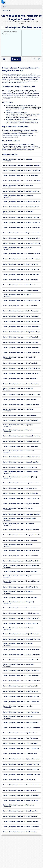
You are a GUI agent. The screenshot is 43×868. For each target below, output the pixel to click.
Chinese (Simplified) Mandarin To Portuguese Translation (18, 629)
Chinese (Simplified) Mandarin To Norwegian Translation (18, 592)
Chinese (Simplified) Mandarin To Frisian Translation (21, 321)
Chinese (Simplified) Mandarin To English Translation (21, 290)
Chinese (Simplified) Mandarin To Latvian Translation (21, 498)
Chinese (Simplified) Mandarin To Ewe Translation (20, 306)
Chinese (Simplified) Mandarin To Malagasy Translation (22, 535)
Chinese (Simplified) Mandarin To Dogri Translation (20, 280)
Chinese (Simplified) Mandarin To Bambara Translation (22, 202)
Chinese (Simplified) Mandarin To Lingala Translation (21, 504)
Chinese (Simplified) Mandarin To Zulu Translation (20, 832)
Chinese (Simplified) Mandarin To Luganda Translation (21, 514)
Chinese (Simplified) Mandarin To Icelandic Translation (21, 394)
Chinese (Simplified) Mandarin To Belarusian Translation (18, 212)
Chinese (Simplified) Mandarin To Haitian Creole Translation (19, 358)
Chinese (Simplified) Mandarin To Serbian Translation (21, 676)
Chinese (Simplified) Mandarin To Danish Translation (21, 269)
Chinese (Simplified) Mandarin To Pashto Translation (21, 613)
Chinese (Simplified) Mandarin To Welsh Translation (20, 811)
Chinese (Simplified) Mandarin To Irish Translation (20, 415)
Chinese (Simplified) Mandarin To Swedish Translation (21, 728)
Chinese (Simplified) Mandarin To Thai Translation (20, 754)
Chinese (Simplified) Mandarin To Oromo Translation (21, 608)
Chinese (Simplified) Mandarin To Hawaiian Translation (22, 368)
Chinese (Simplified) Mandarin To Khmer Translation (21, 446)
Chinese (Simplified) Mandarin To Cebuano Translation (21, 243)
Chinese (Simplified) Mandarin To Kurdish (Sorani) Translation (20, 478)
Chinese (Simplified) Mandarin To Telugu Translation (21, 749)
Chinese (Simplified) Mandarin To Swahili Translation (21, 722)
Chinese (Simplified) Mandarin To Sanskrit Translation (21, 660)
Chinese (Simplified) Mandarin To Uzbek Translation (21, 801)
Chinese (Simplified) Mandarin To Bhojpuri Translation (21, 222)
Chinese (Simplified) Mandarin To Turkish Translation (21, 769)
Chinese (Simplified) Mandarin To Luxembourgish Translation (20, 519)
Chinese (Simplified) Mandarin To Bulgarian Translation (22, 233)
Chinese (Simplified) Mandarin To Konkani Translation (21, 457)
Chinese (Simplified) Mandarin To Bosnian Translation (21, 228)
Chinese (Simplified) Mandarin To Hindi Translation (20, 379)
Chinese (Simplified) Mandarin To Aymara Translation (21, 191)
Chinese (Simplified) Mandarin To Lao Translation (20, 488)
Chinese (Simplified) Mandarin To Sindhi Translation (21, 691)
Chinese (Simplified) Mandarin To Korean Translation (21, 462)
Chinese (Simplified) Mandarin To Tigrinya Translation (21, 759)
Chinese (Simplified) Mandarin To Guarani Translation (21, 347)
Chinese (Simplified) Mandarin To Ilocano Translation (21, 405)
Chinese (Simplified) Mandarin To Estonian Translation (21, 301)
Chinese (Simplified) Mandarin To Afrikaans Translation (18, 160)
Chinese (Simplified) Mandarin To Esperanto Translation (18, 295)
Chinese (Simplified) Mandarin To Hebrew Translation (21, 373)
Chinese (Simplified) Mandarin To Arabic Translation (21, 176)
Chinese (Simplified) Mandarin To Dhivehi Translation (21, 275)
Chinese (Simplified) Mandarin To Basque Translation (21, 207)
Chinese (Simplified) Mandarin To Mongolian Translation (18, 577)
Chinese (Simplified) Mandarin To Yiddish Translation (21, 821)
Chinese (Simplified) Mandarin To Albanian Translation (21, 165)
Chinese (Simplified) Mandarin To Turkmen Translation (21, 775)
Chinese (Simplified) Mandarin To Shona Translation (21, 686)
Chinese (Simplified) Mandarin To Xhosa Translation (21, 816)
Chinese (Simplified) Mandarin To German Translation (21, 337)
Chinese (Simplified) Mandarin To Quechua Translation (21, 639)
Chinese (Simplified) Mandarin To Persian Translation (21, 618)
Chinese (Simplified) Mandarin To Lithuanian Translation (18, 509)
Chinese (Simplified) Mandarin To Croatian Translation (21, 259)
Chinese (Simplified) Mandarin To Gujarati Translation (21, 353)
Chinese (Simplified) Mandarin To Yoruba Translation (21, 827)
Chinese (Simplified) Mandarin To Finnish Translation (21, 316)
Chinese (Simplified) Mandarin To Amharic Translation (21, 170)
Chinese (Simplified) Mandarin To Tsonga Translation (21, 764)
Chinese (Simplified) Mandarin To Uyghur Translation (21, 795)
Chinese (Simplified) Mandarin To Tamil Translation (20, 738)
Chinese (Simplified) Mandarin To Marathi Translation (21, 561)
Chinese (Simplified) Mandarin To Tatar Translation (20, 743)
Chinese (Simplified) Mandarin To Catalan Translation (21, 238)
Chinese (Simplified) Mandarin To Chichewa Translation (18, 249)
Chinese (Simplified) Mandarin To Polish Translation (20, 624)
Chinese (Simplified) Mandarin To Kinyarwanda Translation (19, 452)
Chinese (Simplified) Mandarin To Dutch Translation (20, 285)
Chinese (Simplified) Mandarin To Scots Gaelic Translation (19, 665)
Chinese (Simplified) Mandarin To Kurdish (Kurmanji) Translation (21, 472)
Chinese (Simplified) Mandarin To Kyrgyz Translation (21, 483)
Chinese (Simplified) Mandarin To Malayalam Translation (18, 545)
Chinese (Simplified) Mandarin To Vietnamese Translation (18, 806)
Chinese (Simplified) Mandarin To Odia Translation (20, 597)
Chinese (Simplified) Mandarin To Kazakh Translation (21, 441)
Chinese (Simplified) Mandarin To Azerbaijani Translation (18, 196)
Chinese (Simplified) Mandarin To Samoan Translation (21, 655)
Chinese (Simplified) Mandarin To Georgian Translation (22, 332)
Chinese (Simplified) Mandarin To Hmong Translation (21, 384)
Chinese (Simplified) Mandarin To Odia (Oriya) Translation (18, 603)
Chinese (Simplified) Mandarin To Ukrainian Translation (22, 785)
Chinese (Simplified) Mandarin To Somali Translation (21, 712)
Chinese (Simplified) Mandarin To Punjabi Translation (21, 634)
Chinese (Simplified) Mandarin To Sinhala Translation (21, 696)
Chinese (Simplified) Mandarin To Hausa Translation (21, 363)
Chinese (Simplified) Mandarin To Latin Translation (20, 493)
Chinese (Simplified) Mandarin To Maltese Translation (21, 551)
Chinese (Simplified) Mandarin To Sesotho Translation (21, 681)
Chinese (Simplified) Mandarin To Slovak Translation (21, 702)
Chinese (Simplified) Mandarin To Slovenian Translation (18, 707)
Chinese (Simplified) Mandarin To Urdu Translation (20, 790)
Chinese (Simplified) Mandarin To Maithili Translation (21, 530)
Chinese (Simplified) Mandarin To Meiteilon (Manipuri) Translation (21, 566)
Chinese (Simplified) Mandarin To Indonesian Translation (18, 410)
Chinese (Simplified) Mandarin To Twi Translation (20, 780)
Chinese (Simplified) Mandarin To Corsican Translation (21, 254)
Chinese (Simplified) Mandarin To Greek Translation (20, 342)
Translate (16, 59)
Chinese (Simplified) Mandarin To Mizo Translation (20, 571)
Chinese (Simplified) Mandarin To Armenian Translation (22, 181)
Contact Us (7, 10)
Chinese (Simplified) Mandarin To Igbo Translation (20, 400)
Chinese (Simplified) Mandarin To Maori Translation (20, 556)
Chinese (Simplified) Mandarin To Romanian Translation (18, 644)
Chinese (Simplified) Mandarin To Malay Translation (20, 540)
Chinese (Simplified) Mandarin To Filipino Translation (21, 311)
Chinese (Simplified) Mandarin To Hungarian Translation (18, 389)
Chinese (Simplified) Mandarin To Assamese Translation (18, 186)
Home (5, 7)
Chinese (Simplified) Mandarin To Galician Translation (21, 327)
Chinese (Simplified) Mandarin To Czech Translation (21, 264)
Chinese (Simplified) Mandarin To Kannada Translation (21, 436)
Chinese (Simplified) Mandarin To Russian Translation (21, 650)
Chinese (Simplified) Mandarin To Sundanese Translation (18, 717)
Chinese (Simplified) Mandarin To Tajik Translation (20, 733)
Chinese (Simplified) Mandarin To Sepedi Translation (21, 670)
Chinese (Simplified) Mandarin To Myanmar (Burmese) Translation (21, 582)
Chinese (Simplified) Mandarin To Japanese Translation (18, 426)
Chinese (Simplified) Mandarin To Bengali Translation (21, 217)
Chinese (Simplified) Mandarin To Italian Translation (21, 420)
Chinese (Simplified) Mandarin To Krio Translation (20, 467)
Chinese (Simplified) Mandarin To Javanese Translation (18, 431)
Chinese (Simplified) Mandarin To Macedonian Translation (18, 525)
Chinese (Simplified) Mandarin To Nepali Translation (21, 587)
